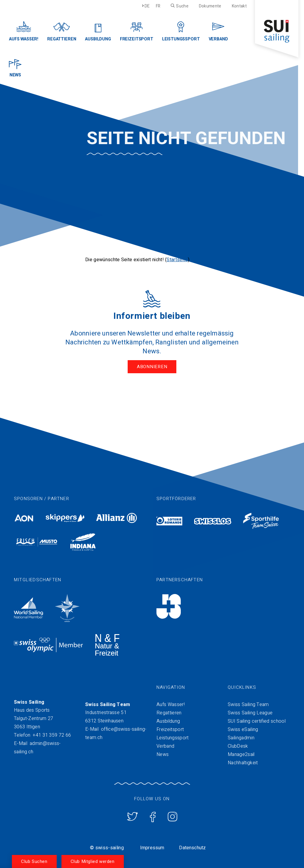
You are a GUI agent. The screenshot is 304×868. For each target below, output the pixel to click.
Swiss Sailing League (250, 713)
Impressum (152, 848)
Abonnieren (152, 367)
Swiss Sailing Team (248, 705)
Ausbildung (168, 721)
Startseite (177, 260)
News (163, 754)
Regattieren (169, 713)
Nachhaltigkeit (243, 763)
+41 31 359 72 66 (52, 735)
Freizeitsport (170, 730)
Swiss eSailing (243, 730)
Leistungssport (172, 738)
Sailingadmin (241, 738)
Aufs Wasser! (171, 705)
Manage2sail (241, 754)
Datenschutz (192, 848)
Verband (165, 746)
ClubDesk (238, 746)
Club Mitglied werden (93, 861)
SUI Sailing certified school (257, 721)
